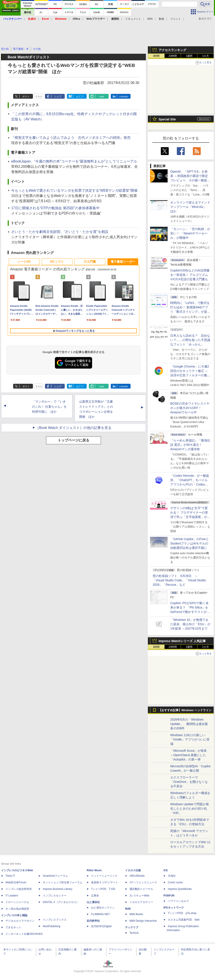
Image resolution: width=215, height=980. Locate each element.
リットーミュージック (104, 876)
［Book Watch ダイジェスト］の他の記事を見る (73, 428)
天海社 (172, 876)
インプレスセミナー (55, 896)
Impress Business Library (58, 889)
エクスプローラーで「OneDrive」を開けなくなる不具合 (189, 782)
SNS (150, 19)
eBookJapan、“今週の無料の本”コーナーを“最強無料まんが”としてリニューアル (74, 161)
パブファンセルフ (178, 901)
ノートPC (24, 262)
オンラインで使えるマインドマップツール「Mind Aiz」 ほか (190, 207)
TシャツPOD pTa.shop (182, 913)
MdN (128, 909)
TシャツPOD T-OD (103, 889)
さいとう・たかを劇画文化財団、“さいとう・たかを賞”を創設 (60, 232)
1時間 (156, 56)
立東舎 (95, 896)
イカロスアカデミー (141, 902)
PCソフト (57, 262)
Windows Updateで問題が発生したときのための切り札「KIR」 (190, 809)
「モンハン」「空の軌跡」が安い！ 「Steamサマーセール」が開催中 (190, 233)
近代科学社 (93, 921)
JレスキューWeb (139, 896)
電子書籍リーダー (123, 262)
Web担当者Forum (16, 882)
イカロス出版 (133, 870)
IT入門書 (90, 262)
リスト (39, 96)
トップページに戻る (73, 440)
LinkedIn (124, 96)
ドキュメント (133, 19)
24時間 (173, 56)
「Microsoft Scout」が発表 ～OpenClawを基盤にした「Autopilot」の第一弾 (188, 755)
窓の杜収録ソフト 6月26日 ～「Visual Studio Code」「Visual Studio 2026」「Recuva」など (179, 580)
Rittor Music (94, 870)
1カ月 (206, 56)
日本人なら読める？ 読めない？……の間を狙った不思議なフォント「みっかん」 (190, 340)
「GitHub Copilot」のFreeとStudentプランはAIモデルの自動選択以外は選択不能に (190, 543)
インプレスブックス (55, 920)
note (102, 96)
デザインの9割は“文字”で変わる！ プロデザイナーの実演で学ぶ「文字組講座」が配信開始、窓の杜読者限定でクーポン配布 (190, 517)
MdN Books (136, 914)
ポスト (26, 96)
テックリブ (132, 927)
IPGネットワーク (174, 908)
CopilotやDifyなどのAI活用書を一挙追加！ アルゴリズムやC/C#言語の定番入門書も (190, 275)
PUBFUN (169, 896)
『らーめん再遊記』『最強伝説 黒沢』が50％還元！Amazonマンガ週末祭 (190, 445)
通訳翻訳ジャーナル (141, 889)
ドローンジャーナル (17, 902)
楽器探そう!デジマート (105, 882)
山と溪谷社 (93, 902)
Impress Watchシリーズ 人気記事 (182, 641)
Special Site (167, 119)
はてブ (80, 96)
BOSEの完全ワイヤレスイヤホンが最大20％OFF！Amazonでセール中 (190, 408)
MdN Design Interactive (143, 921)
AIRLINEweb (137, 876)
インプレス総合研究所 (19, 889)
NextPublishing (52, 926)
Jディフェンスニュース (143, 882)
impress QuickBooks (180, 889)
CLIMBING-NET (100, 914)
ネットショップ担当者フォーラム (63, 882)
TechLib (134, 933)
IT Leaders (12, 896)
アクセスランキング (172, 50)
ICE (166, 870)
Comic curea (175, 882)
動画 (161, 19)
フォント (176, 19)
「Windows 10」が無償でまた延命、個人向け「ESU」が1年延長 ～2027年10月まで (190, 624)
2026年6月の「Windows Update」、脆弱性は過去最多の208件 (189, 724)
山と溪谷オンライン (103, 908)
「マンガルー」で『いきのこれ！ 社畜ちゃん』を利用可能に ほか (49, 407)
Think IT (10, 876)
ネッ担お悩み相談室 (17, 909)
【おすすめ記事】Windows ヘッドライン (185, 710)
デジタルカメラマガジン (20, 921)
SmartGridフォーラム (55, 876)
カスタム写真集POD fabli (184, 920)
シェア (58, 96)
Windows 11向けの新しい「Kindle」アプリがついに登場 (190, 739)
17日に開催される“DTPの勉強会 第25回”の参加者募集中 (55, 208)
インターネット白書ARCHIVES (24, 934)
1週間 (189, 56)
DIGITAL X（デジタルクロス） (61, 902)
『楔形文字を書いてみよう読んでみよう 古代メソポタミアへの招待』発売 (71, 138)
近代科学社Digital (101, 926)
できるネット (13, 927)
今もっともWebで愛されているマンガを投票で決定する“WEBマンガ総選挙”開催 (74, 190)
